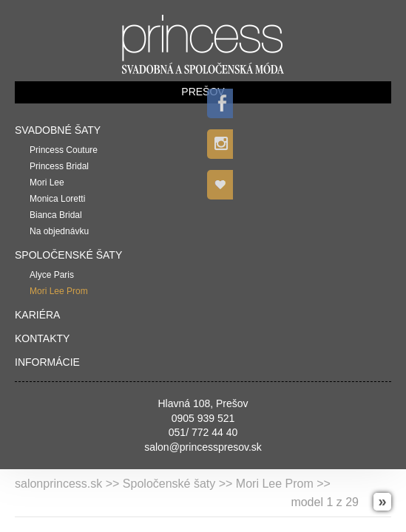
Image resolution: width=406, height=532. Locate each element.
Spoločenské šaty (68, 255)
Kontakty (42, 338)
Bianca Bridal (56, 215)
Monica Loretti (57, 199)
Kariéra (37, 315)
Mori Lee (47, 183)
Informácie (47, 362)
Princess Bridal (59, 166)
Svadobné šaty (58, 130)
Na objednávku (59, 231)
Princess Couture (64, 150)
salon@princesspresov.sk (203, 447)
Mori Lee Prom (59, 291)
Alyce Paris (52, 275)
